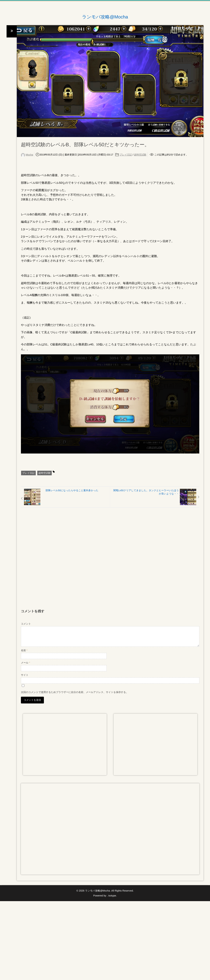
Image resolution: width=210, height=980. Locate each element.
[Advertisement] (110, 560)
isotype (112, 896)
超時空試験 (140, 155)
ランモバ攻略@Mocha (105, 17)
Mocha (29, 155)
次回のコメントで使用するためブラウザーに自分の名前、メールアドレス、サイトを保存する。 (75, 692)
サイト (25, 675)
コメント (26, 624)
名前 (24, 650)
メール (26, 663)
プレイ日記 (126, 155)
